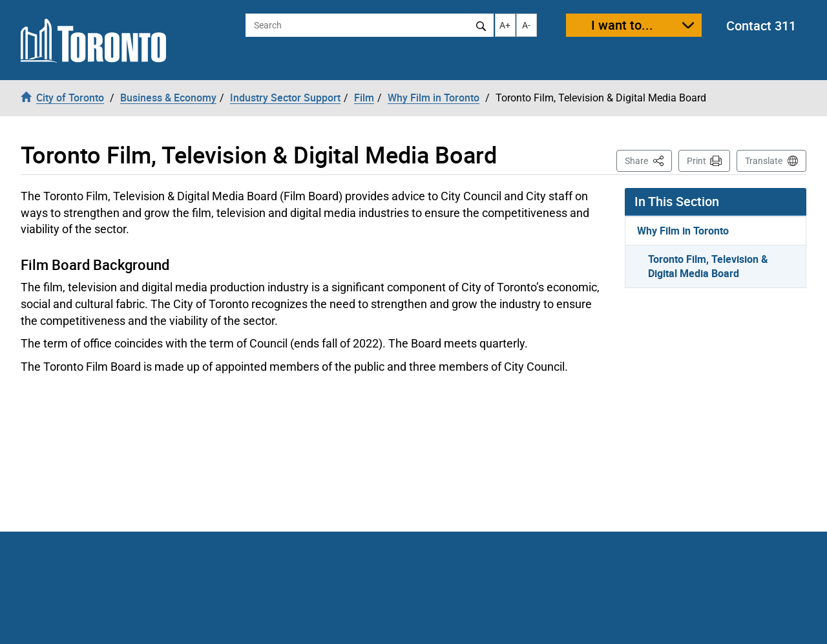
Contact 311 (761, 26)
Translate (764, 161)
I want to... (622, 25)
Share (648, 160)
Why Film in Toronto (683, 231)
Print (696, 161)
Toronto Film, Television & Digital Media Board (708, 266)
